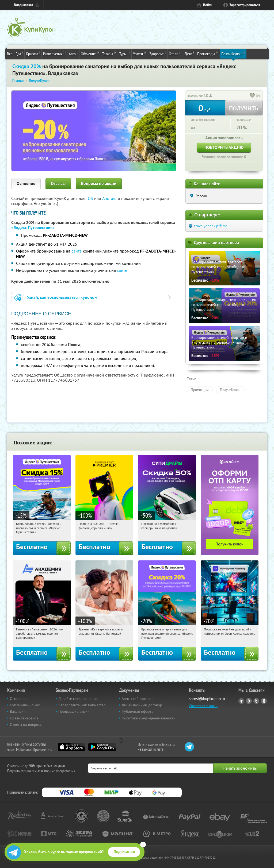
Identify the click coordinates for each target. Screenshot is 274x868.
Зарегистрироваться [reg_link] (245, 5)
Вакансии (18, 711)
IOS (90, 198)
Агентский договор (138, 699)
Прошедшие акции (74, 711)
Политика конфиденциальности (149, 718)
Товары (109, 53)
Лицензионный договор (142, 705)
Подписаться (124, 852)
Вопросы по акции (99, 183)
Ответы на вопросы (26, 724)
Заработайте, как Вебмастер (82, 705)
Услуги (140, 53)
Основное (26, 183)
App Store (71, 747)
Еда (19, 53)
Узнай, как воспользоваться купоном (62, 297)
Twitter (256, 701)
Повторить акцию (224, 147)
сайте (77, 251)
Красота (33, 53)
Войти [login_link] (208, 5)
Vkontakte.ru (249, 701)
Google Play (102, 747)
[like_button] (252, 96)
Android (110, 198)
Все (10, 54)
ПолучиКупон (233, 53)
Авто (73, 53)
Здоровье (158, 53)
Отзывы (58, 183)
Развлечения (54, 53)
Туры (125, 53)
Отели (175, 53)
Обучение (90, 53)
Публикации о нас (25, 705)
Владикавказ (24, 5)
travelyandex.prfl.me (211, 226)
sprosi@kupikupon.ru (207, 699)
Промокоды (208, 53)
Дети (189, 53)
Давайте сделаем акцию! (79, 699)
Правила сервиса (24, 718)
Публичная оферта (138, 711)
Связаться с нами (203, 706)
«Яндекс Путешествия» (33, 228)
